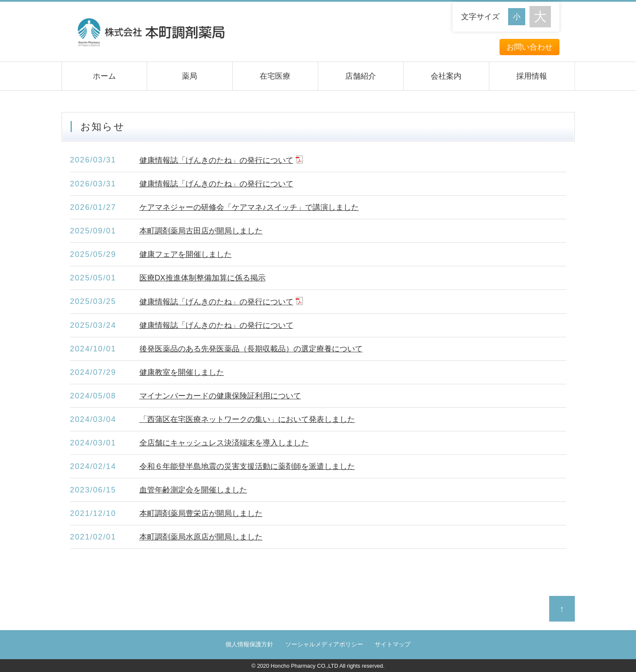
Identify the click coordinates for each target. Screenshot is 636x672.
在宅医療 (275, 76)
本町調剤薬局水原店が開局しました (201, 537)
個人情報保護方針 (249, 644)
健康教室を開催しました (182, 372)
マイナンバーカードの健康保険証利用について (220, 396)
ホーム (104, 76)
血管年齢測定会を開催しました (193, 490)
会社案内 (446, 76)
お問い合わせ (530, 47)
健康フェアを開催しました (186, 254)
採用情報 (532, 76)
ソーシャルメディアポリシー (324, 644)
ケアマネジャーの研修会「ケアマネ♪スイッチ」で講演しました (249, 207)
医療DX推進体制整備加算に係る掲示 (203, 278)
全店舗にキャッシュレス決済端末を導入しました (224, 443)
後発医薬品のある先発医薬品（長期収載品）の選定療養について (251, 349)
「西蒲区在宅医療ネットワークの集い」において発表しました (247, 419)
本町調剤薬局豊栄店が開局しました (201, 513)
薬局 (189, 76)
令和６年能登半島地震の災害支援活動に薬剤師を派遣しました (247, 466)
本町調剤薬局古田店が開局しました (201, 231)
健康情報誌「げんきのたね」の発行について (216, 160)
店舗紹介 (361, 76)
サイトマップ (393, 644)
